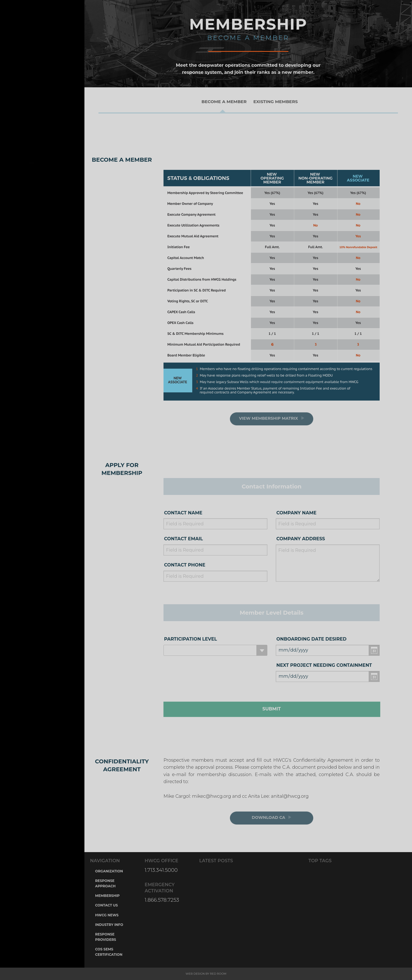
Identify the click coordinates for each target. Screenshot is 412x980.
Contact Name (183, 513)
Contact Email (183, 539)
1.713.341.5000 (161, 870)
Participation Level (191, 639)
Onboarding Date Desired (311, 639)
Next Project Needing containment (324, 665)
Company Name (296, 513)
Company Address (301, 539)
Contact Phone (185, 565)
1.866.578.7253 (162, 900)
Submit (271, 709)
